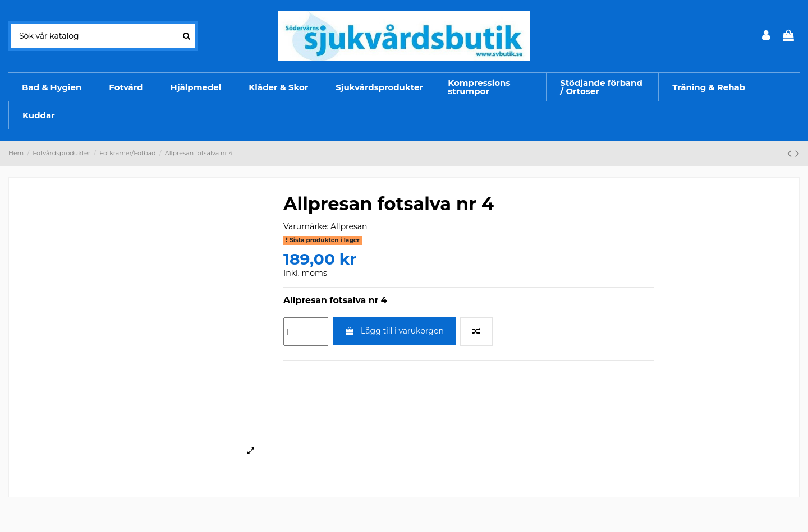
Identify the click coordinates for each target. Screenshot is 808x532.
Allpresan (349, 226)
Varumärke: (306, 226)
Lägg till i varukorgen (394, 331)
